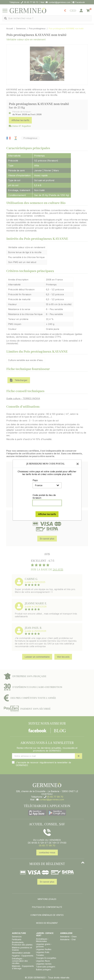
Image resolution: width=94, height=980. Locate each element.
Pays (35, 480)
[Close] (78, 464)
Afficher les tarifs (47, 514)
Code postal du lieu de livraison (44, 496)
